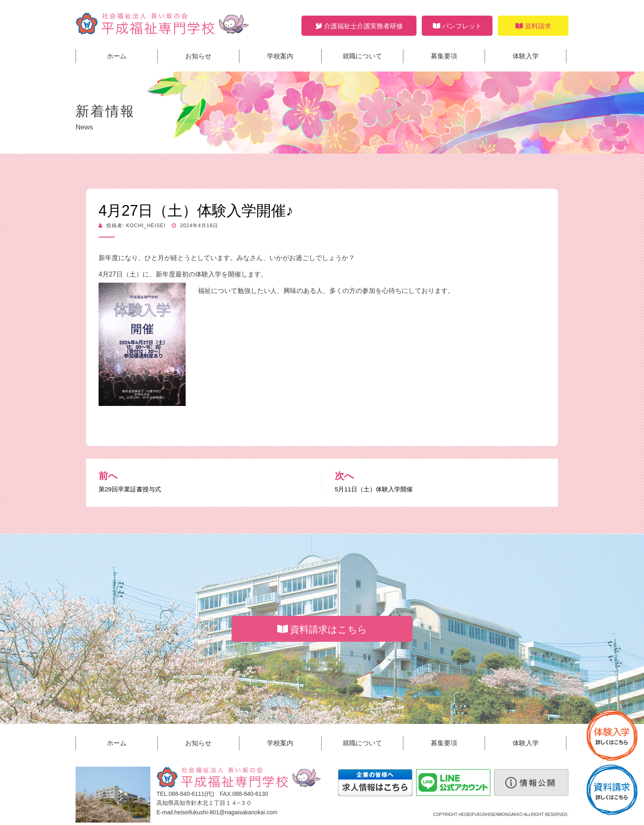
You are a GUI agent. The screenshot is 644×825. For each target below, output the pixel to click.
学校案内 (280, 56)
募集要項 (444, 56)
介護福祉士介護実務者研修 (359, 26)
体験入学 (526, 56)
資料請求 (533, 26)
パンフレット (457, 26)
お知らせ (198, 56)
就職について (362, 56)
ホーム (117, 56)
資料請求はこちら (322, 629)
